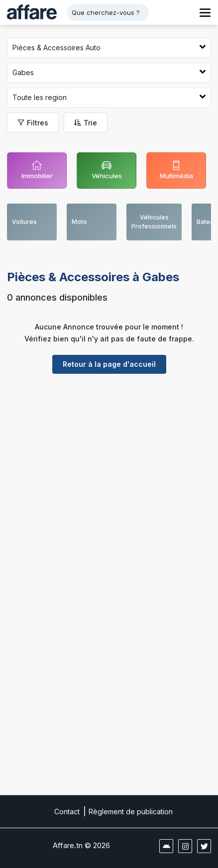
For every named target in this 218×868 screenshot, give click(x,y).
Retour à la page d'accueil (109, 364)
